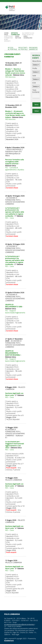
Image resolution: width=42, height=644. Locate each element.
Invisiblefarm (9, 640)
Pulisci (37, 111)
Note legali (16, 634)
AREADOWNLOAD (28, 37)
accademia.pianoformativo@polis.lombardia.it (19, 624)
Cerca (36, 104)
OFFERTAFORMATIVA (15, 34)
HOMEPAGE (6, 34)
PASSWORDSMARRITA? (33, 49)
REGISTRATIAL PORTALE (23, 49)
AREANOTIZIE (18, 37)
